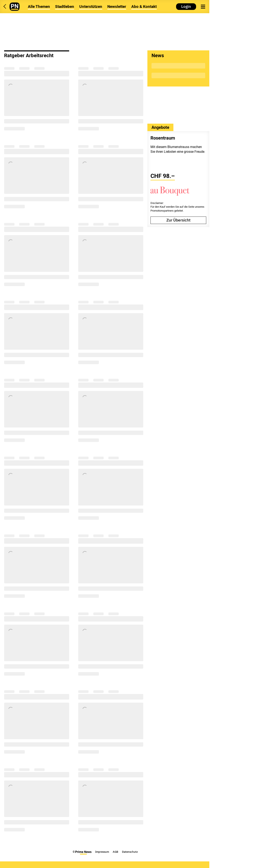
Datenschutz (130, 852)
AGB (115, 852)
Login (186, 6)
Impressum (102, 852)
